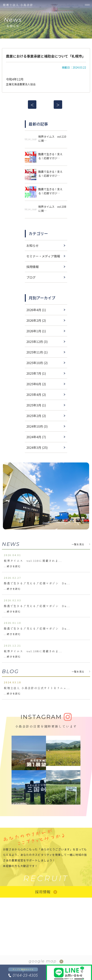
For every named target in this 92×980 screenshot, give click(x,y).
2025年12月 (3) (37, 342)
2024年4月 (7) (36, 437)
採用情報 (33, 267)
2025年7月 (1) (36, 373)
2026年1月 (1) (36, 331)
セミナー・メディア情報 (43, 256)
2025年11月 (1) (37, 352)
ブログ (31, 277)
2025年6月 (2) (36, 384)
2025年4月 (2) (36, 395)
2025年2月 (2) (36, 416)
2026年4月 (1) (36, 310)
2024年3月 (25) (37, 447)
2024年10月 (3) (37, 426)
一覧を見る (78, 544)
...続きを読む (12, 566)
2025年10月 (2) (37, 363)
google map (43, 961)
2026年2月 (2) (36, 320)
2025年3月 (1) (36, 405)
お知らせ (33, 245)
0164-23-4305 (25, 975)
